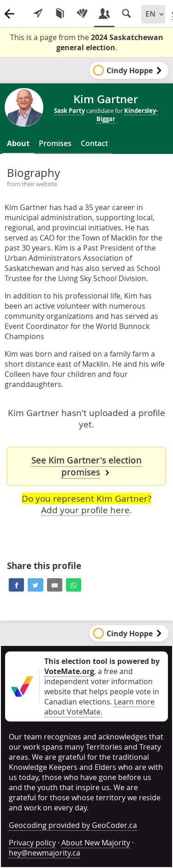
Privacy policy (32, 843)
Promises (55, 143)
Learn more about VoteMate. (99, 707)
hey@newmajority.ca (45, 853)
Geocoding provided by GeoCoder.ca (73, 825)
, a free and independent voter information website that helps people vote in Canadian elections (102, 681)
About (18, 143)
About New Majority (96, 843)
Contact (94, 143)
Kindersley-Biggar (127, 115)
